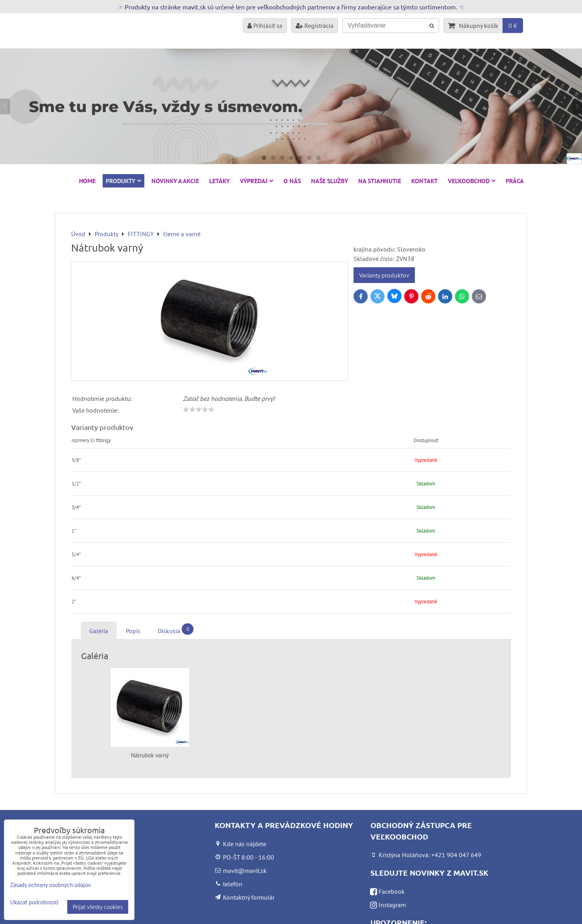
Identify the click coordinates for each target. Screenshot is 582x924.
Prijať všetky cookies (98, 907)
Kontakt (425, 181)
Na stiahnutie (380, 181)
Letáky (219, 181)
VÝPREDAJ (257, 181)
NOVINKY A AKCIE (175, 181)
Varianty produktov (384, 275)
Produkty (123, 181)
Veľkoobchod (472, 181)
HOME (87, 181)
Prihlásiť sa (265, 26)
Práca (515, 181)
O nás (292, 181)
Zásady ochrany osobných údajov (51, 885)
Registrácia (315, 26)
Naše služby (330, 181)
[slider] (199, 410)
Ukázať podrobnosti (34, 903)
